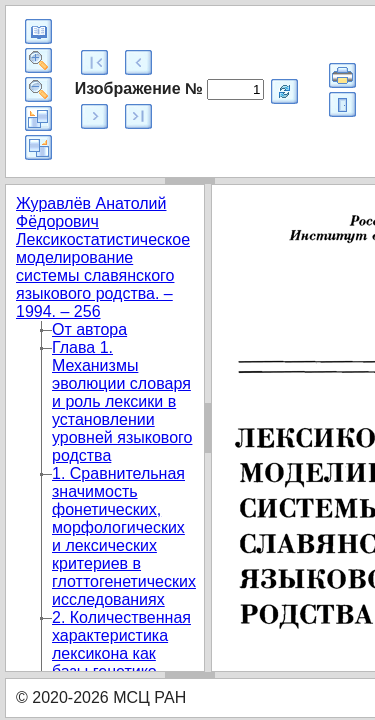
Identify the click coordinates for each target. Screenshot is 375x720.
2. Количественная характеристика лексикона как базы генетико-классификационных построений (128, 662)
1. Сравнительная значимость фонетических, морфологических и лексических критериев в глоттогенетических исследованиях (124, 536)
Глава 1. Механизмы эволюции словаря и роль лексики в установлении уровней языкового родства (122, 401)
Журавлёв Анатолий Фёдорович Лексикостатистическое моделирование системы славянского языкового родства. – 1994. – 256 (103, 257)
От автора (89, 329)
